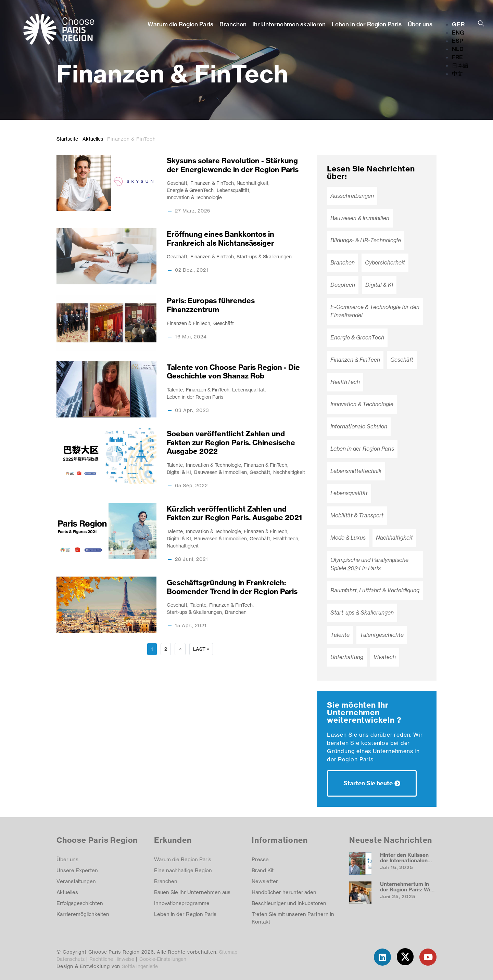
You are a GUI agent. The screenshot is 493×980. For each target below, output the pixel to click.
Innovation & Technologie (194, 197)
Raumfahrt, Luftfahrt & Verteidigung (375, 590)
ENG (458, 33)
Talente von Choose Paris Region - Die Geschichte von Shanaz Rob (233, 372)
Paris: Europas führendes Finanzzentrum (211, 305)
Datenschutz (71, 959)
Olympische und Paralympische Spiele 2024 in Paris (369, 564)
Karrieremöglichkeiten (83, 914)
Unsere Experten (77, 870)
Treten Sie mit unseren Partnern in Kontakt (293, 918)
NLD (458, 49)
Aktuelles (93, 139)
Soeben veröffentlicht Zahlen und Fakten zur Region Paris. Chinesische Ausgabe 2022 (231, 442)
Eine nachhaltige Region (183, 870)
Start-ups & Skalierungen (264, 256)
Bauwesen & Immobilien (220, 472)
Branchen (233, 24)
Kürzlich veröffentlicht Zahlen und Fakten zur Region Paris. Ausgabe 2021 (234, 513)
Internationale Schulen (359, 427)
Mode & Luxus (348, 538)
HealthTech (286, 538)
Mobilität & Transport (357, 515)
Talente (175, 390)
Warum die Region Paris (180, 24)
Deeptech (343, 285)
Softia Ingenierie (140, 966)
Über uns (420, 24)
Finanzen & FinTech (212, 183)
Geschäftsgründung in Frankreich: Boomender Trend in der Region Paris (232, 587)
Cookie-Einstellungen (163, 959)
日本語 (460, 65)
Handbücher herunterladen (284, 892)
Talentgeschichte (382, 635)
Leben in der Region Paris (367, 24)
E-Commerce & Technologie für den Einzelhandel (375, 311)
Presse (260, 859)
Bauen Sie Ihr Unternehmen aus (192, 892)
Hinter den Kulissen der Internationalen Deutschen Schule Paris (404, 863)
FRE (457, 57)
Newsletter (265, 881)
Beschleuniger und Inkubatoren (289, 903)
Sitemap (228, 952)
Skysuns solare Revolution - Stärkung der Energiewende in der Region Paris (233, 165)
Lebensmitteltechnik (356, 471)
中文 (457, 74)
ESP (458, 41)
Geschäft (177, 183)
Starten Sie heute (368, 783)
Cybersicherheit (385, 263)
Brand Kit (263, 870)
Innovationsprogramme (182, 903)
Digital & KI (179, 472)
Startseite (67, 139)
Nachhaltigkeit (252, 183)
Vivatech (385, 657)
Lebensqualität (233, 190)
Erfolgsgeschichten (80, 903)
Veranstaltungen (76, 881)
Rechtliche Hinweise (112, 959)
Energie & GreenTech (190, 190)
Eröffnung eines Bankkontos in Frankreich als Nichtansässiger (220, 239)
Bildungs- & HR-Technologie (366, 240)
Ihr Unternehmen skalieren (289, 24)
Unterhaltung (347, 657)
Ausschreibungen (352, 196)
